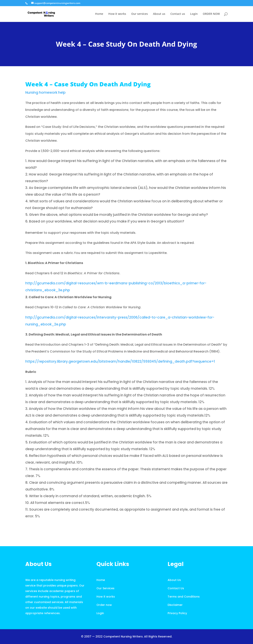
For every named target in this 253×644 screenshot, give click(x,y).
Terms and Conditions (184, 597)
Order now (104, 605)
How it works (117, 14)
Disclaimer (175, 605)
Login (194, 14)
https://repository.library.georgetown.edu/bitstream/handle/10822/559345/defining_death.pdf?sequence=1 (120, 361)
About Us (174, 580)
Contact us (178, 14)
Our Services (105, 588)
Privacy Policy (177, 613)
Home (99, 14)
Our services (140, 14)
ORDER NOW (211, 14)
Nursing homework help (45, 92)
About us (159, 14)
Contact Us (176, 588)
